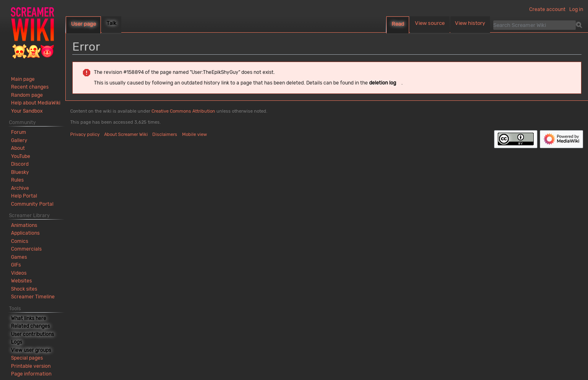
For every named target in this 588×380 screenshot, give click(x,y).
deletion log (383, 83)
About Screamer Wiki (126, 134)
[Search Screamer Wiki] (535, 25)
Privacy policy (85, 134)
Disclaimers (165, 134)
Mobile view (195, 134)
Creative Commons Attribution (183, 111)
